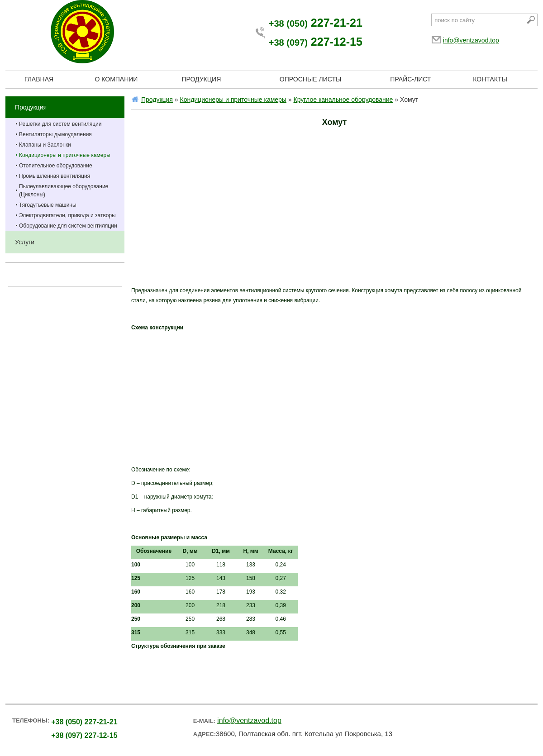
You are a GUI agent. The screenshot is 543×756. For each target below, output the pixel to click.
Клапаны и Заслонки (45, 145)
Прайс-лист (410, 79)
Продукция (201, 79)
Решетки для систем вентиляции (60, 124)
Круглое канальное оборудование (343, 100)
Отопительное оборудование (56, 166)
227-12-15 (316, 42)
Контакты (490, 79)
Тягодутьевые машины (48, 205)
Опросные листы (311, 79)
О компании (116, 79)
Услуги (25, 242)
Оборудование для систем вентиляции (68, 226)
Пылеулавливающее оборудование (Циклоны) (64, 190)
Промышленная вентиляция (55, 176)
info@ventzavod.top (471, 40)
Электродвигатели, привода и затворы (67, 215)
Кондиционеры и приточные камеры (65, 155)
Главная (39, 79)
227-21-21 (316, 23)
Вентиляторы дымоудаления (55, 134)
